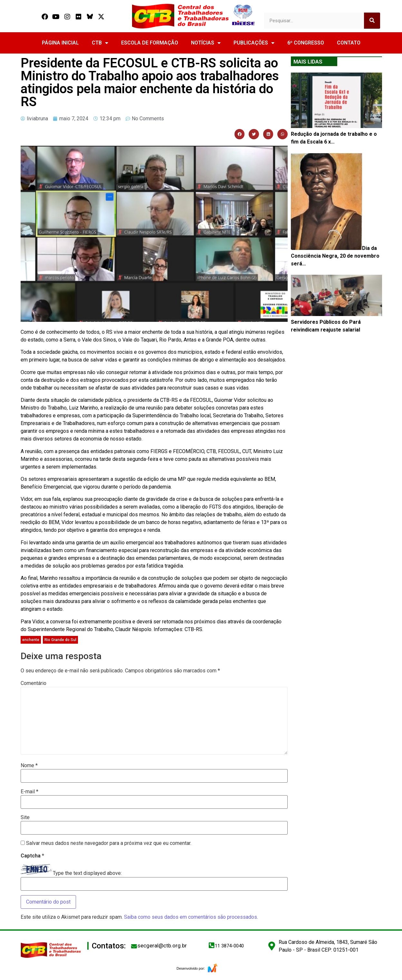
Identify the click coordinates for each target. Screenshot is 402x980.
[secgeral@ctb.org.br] (134, 946)
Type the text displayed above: (87, 873)
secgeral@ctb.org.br (162, 945)
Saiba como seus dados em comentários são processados (191, 917)
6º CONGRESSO (306, 43)
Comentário (33, 683)
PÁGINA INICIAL (60, 43)
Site (25, 817)
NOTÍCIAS (206, 43)
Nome (29, 766)
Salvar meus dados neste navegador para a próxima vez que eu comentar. (109, 843)
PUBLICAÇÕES (254, 43)
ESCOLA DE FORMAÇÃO (150, 43)
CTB (100, 43)
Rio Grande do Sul (60, 640)
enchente (31, 640)
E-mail (29, 792)
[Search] (372, 21)
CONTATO (349, 43)
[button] (240, 134)
